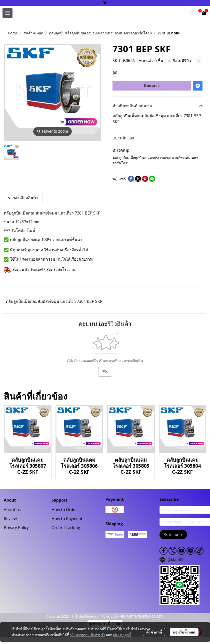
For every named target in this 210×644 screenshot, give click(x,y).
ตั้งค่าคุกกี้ (154, 632)
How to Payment (67, 519)
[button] (191, 13)
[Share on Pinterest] (145, 179)
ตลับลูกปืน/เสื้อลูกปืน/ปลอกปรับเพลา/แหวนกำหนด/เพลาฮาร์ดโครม (100, 33)
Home (13, 33)
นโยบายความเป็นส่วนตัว (88, 635)
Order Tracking (66, 528)
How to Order (64, 510)
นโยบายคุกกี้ (122, 635)
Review (10, 519)
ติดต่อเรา (152, 86)
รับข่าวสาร (173, 535)
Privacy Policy (16, 528)
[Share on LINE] (152, 179)
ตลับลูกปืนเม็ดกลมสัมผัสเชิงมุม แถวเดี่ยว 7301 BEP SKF (54, 301)
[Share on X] (138, 179)
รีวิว (105, 372)
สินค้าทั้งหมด (33, 33)
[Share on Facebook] (131, 179)
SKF (132, 138)
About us (12, 510)
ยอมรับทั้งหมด (184, 632)
